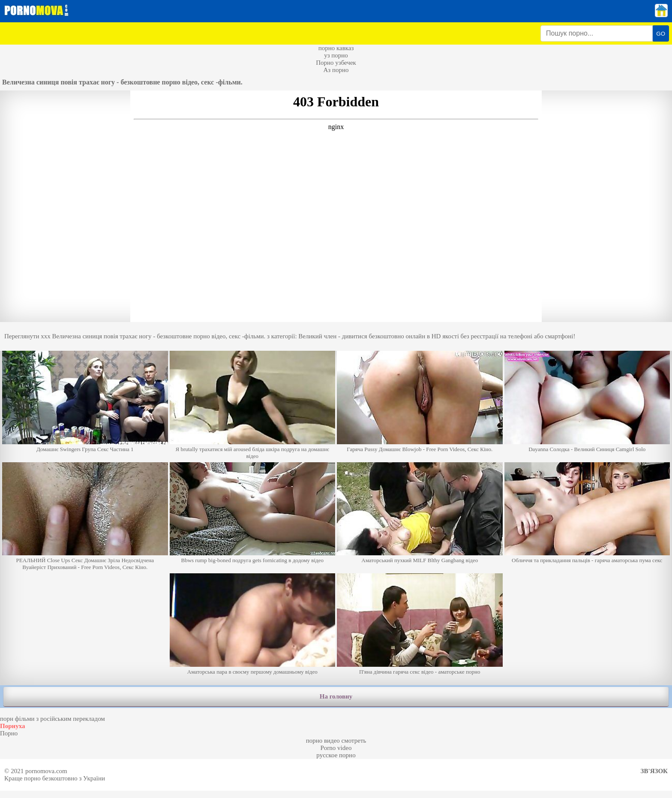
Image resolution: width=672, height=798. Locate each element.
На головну (336, 696)
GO (661, 34)
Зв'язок (654, 771)
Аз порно (336, 70)
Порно (9, 733)
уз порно (336, 55)
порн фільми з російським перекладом (52, 719)
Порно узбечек (336, 63)
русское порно (336, 755)
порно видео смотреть (336, 741)
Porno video (336, 748)
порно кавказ (336, 48)
